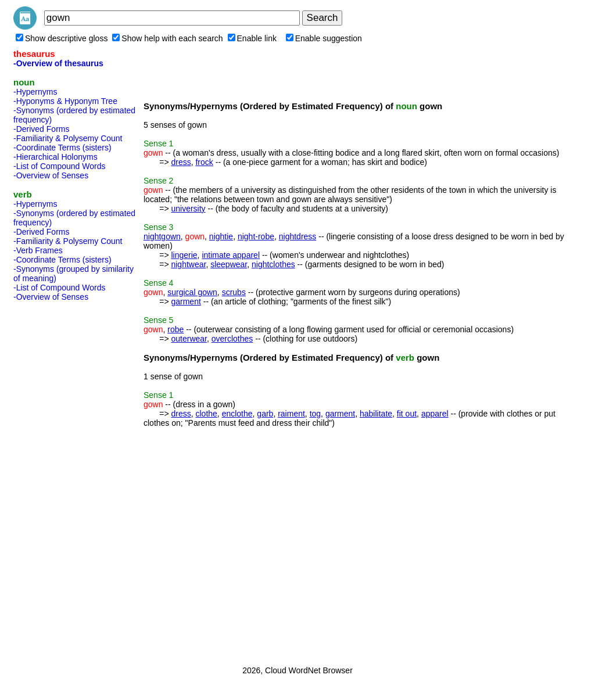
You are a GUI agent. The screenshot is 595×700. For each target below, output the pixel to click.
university (188, 209)
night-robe (256, 236)
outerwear (189, 339)
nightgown (162, 236)
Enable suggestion (324, 38)
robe (175, 329)
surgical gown (192, 292)
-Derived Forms (41, 129)
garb (265, 414)
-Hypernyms (35, 92)
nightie (221, 236)
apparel (435, 414)
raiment (291, 414)
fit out (407, 414)
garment (186, 301)
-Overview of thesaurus (58, 63)
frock (204, 162)
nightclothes (273, 264)
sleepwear (229, 264)
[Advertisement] (60, 480)
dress (181, 162)
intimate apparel (231, 255)
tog (315, 414)
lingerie (184, 255)
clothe (206, 414)
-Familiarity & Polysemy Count (68, 138)
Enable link (252, 38)
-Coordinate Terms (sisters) (62, 148)
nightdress (298, 236)
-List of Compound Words (59, 166)
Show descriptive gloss (62, 38)
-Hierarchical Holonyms (55, 157)
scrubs (234, 292)
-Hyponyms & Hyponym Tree (65, 101)
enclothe (237, 414)
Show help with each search (167, 38)
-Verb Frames (38, 250)
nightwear (188, 264)
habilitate (376, 414)
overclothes (232, 339)
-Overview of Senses (51, 175)
